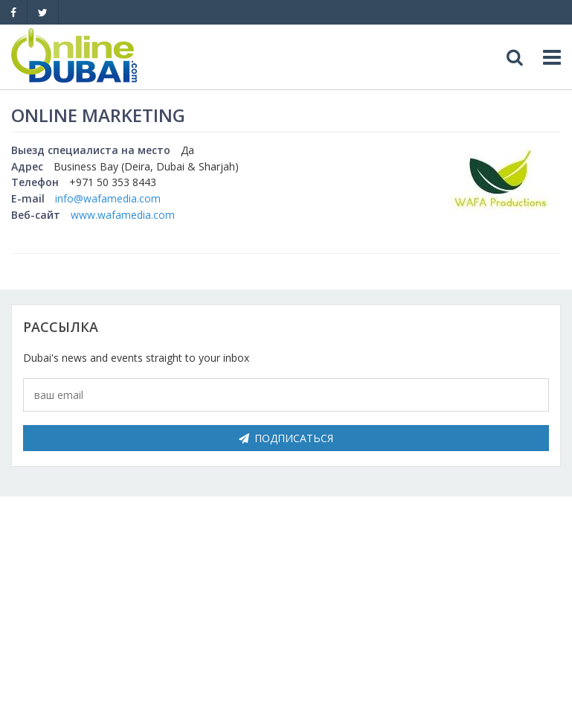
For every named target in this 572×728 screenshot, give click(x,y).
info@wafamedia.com (108, 198)
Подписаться (286, 438)
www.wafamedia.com (123, 215)
